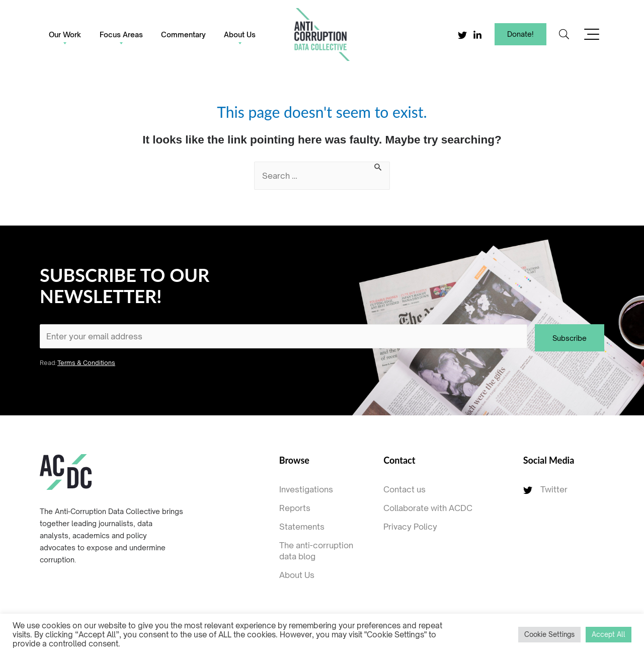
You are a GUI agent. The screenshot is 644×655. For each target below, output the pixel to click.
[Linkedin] (477, 35)
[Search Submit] (378, 168)
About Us (240, 34)
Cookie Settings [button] (549, 634)
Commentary (183, 34)
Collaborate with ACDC (428, 508)
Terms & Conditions (86, 363)
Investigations (306, 489)
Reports (295, 508)
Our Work (65, 34)
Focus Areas (121, 34)
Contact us (405, 489)
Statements (302, 527)
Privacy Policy (410, 527)
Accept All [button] (609, 634)
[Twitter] (462, 35)
